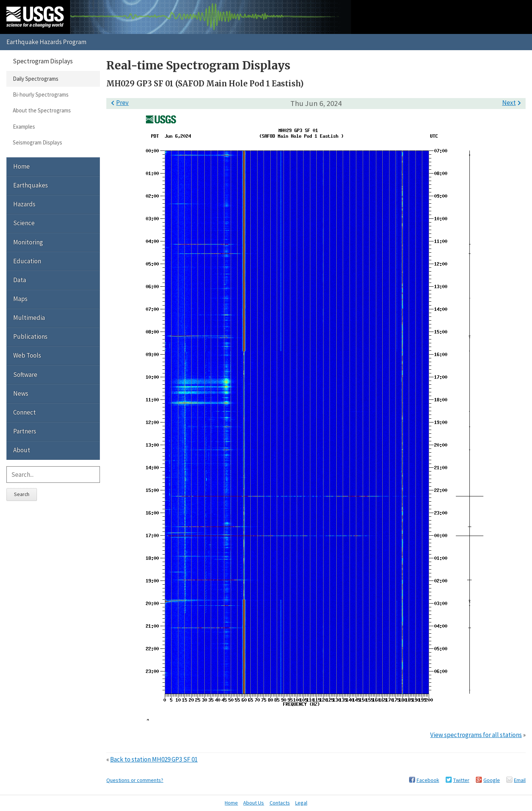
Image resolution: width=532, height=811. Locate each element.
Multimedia (29, 318)
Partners (25, 431)
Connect (25, 412)
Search (22, 494)
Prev (118, 103)
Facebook (428, 780)
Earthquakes (31, 185)
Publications (30, 336)
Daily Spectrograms (36, 79)
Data (20, 280)
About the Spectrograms (42, 110)
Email (520, 780)
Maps (20, 299)
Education (27, 261)
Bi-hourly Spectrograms (41, 94)
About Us (254, 803)
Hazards (24, 204)
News (21, 393)
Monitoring (28, 242)
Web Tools (27, 355)
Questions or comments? (135, 780)
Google (492, 780)
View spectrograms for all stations (476, 735)
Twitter (461, 780)
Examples (24, 127)
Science (24, 223)
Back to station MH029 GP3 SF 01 (154, 759)
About (22, 450)
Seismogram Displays (38, 142)
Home (21, 166)
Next (513, 103)
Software (25, 375)
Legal (301, 803)
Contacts (280, 803)
